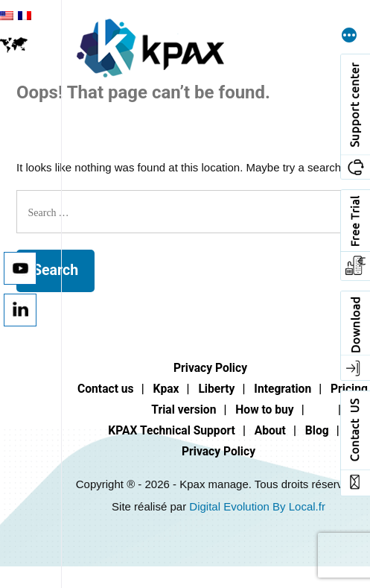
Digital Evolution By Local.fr (257, 506)
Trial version (184, 410)
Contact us (106, 389)
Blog (317, 430)
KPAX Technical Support (172, 430)
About (270, 430)
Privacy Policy (210, 368)
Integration (283, 389)
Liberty (216, 389)
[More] (349, 37)
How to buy (264, 410)
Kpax (166, 389)
